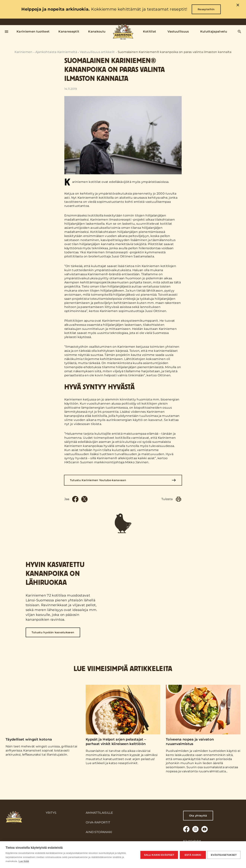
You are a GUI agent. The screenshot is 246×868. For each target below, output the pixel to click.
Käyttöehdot (192, 841)
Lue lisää (24, 861)
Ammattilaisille (99, 813)
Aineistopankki (99, 832)
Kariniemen (23, 52)
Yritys (51, 813)
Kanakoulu (97, 31)
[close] (238, 6)
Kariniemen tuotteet (33, 31)
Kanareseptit (69, 31)
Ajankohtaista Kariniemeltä (56, 52)
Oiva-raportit (98, 822)
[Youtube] (205, 829)
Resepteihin (206, 9)
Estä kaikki (192, 855)
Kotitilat (150, 31)
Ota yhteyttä (198, 816)
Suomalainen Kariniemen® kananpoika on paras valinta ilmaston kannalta (175, 52)
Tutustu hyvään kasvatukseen (53, 637)
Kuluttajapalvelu (214, 31)
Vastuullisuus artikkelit (97, 52)
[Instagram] (195, 829)
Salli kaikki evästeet (159, 855)
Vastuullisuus (178, 31)
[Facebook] (75, 499)
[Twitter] (84, 499)
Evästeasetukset (224, 855)
